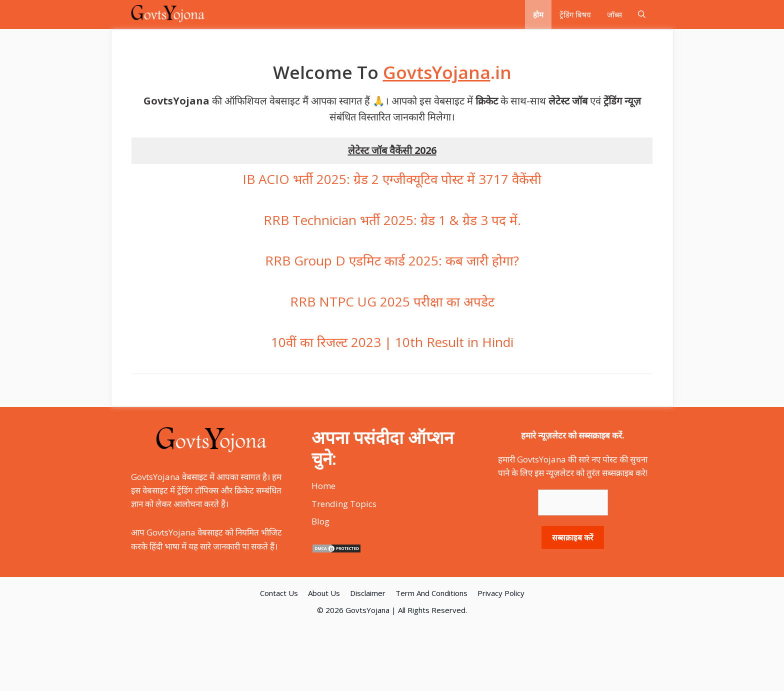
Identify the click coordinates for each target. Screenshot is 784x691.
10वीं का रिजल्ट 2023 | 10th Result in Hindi (392, 342)
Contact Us (279, 593)
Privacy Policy (501, 593)
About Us (324, 593)
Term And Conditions (431, 593)
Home (323, 486)
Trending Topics (344, 504)
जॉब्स (614, 14)
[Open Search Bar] (642, 14)
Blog (320, 521)
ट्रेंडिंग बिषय (575, 14)
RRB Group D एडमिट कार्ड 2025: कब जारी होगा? (392, 260)
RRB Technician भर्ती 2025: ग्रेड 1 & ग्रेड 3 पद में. (392, 220)
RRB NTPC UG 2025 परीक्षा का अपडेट (392, 301)
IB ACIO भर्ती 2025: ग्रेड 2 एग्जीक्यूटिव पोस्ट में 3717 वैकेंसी (392, 179)
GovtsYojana (367, 610)
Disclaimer (368, 593)
